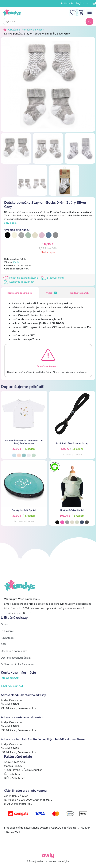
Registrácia (82, 3)
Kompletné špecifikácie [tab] (20, 293)
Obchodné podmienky (14, 651)
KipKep (17, 262)
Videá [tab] (51, 293)
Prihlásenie (67, 3)
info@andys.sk (10, 678)
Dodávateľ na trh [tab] (79, 293)
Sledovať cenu (53, 278)
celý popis (10, 223)
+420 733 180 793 (12, 686)
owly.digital (64, 861)
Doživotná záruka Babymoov (17, 664)
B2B (3, 644)
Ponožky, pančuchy (33, 30)
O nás (4, 624)
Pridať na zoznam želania (22, 278)
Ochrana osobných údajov (16, 658)
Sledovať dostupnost (19, 282)
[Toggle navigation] (90, 12)
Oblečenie (14, 30)
